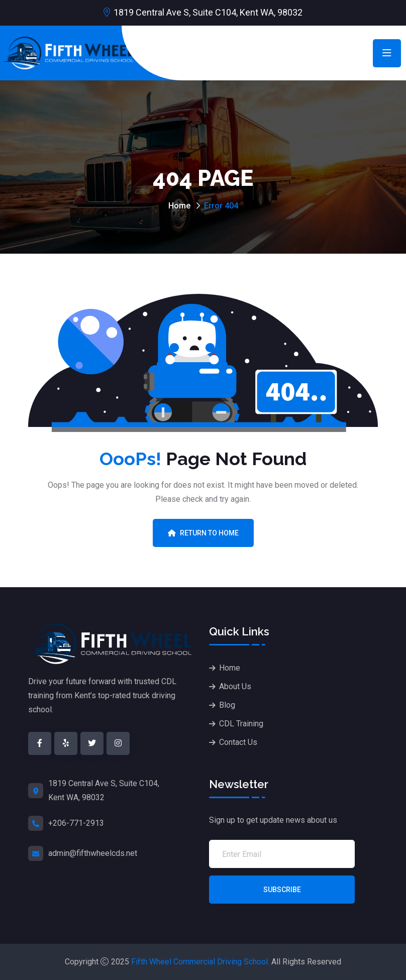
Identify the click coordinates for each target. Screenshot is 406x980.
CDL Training (241, 724)
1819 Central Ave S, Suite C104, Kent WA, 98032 (208, 12)
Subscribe (282, 890)
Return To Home (203, 533)
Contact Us (238, 742)
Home (179, 206)
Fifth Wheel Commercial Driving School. (200, 962)
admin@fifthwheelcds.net (93, 853)
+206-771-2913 (76, 823)
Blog (227, 705)
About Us (235, 686)
